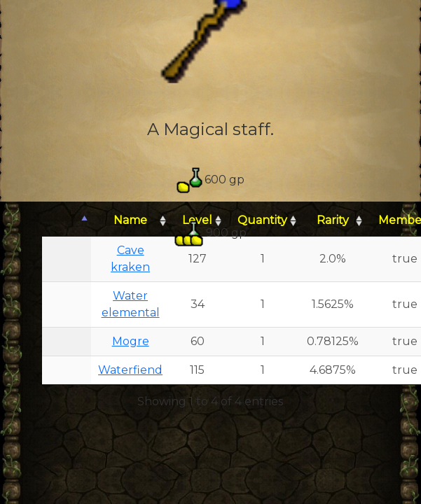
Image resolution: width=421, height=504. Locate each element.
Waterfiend (130, 370)
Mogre (131, 341)
